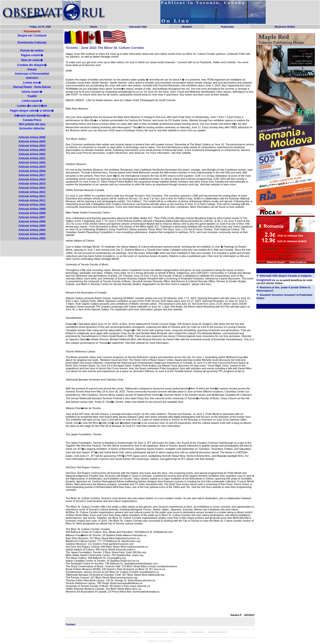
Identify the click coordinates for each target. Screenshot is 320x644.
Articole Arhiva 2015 (32, 184)
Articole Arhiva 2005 (32, 226)
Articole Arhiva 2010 (32, 205)
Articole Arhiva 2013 (32, 192)
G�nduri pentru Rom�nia (32, 116)
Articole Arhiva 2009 (32, 209)
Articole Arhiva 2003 (32, 234)
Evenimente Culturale (32, 43)
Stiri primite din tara (32, 124)
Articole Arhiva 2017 (32, 175)
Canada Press (32, 120)
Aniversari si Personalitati (32, 74)
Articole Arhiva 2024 (32, 146)
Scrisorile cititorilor (32, 128)
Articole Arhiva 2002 (32, 238)
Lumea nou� (32, 83)
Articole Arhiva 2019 (32, 167)
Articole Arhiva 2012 (32, 196)
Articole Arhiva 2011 (32, 201)
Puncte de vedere (32, 51)
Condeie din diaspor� (32, 65)
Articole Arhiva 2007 (32, 217)
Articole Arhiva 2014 (32, 188)
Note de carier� (32, 60)
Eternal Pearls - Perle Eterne (32, 87)
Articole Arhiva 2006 (32, 222)
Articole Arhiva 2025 (32, 142)
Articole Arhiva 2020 (32, 163)
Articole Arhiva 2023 (32, 150)
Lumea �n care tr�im (32, 106)
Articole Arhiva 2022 (32, 154)
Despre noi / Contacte (32, 36)
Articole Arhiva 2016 (32, 179)
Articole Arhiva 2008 (32, 213)
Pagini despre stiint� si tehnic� (32, 111)
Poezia (32, 70)
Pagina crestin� (32, 55)
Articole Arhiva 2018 (32, 171)
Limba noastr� (32, 101)
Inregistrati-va (266, 280)
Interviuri (32, 78)
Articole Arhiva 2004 (32, 230)
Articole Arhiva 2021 (32, 158)
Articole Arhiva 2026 (32, 137)
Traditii (32, 96)
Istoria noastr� (32, 92)
